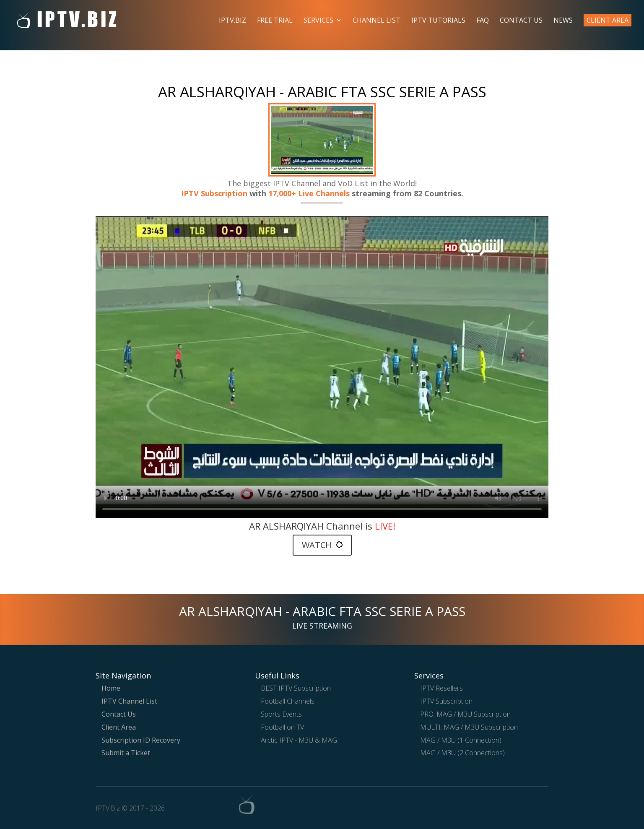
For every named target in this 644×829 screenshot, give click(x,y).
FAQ (483, 21)
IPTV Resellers (441, 688)
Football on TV (282, 727)
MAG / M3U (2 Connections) (462, 753)
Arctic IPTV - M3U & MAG (299, 740)
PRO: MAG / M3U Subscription (465, 714)
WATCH (322, 545)
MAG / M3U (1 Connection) (461, 740)
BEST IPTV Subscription (296, 688)
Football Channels (288, 701)
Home (111, 688)
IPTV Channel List (129, 701)
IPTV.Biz (232, 21)
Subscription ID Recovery (141, 740)
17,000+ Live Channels (310, 193)
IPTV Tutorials (438, 21)
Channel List (377, 21)
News (563, 21)
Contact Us (521, 21)
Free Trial (275, 21)
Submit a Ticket (126, 753)
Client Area (608, 20)
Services (318, 21)
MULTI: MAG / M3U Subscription (469, 727)
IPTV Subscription (214, 193)
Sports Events (281, 714)
